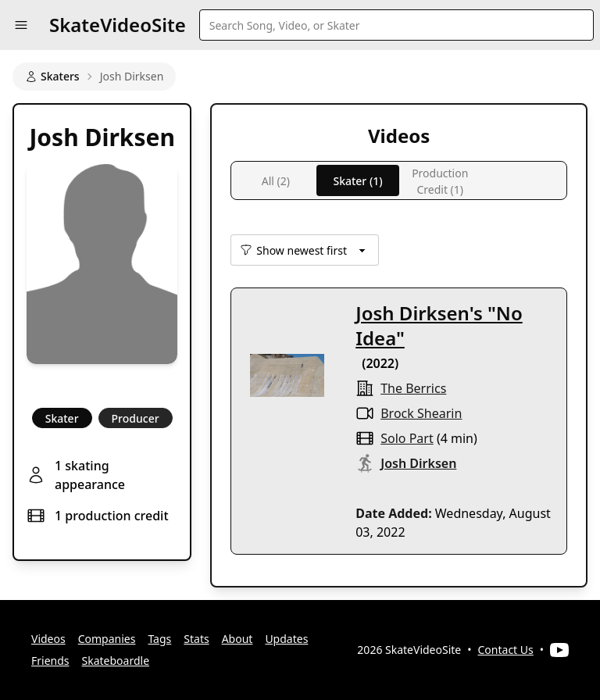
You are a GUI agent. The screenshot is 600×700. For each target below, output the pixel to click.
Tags (159, 639)
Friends (50, 661)
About (237, 639)
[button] (21, 25)
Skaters (52, 76)
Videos (48, 639)
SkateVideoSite (118, 25)
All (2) (276, 181)
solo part (407, 438)
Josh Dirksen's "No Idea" (439, 325)
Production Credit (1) (440, 181)
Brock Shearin (421, 413)
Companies (107, 639)
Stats (196, 639)
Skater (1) (357, 181)
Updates (286, 639)
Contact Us (506, 650)
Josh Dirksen (418, 463)
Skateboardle (116, 661)
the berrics (413, 388)
